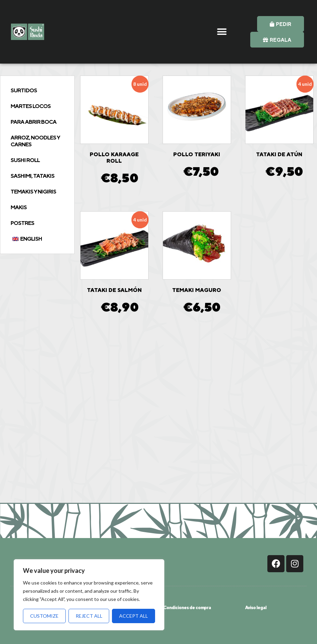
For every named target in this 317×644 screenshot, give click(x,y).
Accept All (134, 616)
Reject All (89, 616)
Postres (22, 223)
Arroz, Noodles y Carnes (35, 141)
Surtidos (24, 90)
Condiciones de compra (187, 608)
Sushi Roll (25, 160)
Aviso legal (256, 608)
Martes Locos (31, 106)
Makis (19, 207)
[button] (222, 32)
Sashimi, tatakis (33, 176)
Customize (44, 616)
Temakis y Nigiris (33, 192)
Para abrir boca (34, 122)
